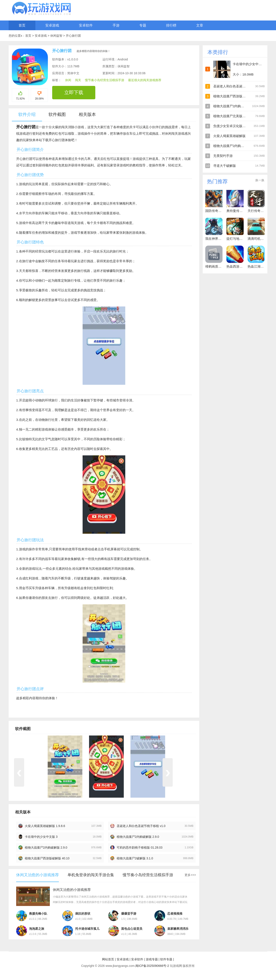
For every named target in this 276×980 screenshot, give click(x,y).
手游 (116, 25)
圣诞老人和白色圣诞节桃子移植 (236, 86)
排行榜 (171, 25)
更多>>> (190, 875)
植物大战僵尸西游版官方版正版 (236, 96)
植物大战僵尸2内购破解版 (232, 106)
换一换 (260, 180)
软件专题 (166, 959)
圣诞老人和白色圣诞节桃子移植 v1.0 (141, 826)
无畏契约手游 (223, 156)
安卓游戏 (52, 25)
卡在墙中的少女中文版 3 (41, 837)
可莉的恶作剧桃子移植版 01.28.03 (140, 847)
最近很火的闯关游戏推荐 (145, 80)
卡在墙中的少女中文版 (249, 64)
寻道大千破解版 (225, 166)
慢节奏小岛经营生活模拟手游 (105, 80)
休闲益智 (57, 36)
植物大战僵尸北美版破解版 (233, 116)
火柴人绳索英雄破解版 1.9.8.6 (45, 826)
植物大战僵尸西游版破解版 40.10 (47, 858)
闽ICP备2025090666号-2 (152, 966)
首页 (22, 25)
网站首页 (108, 959)
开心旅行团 (73, 36)
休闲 (68, 80)
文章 (200, 25)
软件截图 (57, 114)
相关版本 (87, 114)
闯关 (78, 80)
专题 (143, 25)
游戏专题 (152, 959)
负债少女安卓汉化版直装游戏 (234, 126)
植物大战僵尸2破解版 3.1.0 (135, 858)
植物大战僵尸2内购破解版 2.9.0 (138, 837)
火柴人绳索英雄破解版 (229, 136)
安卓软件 (86, 25)
